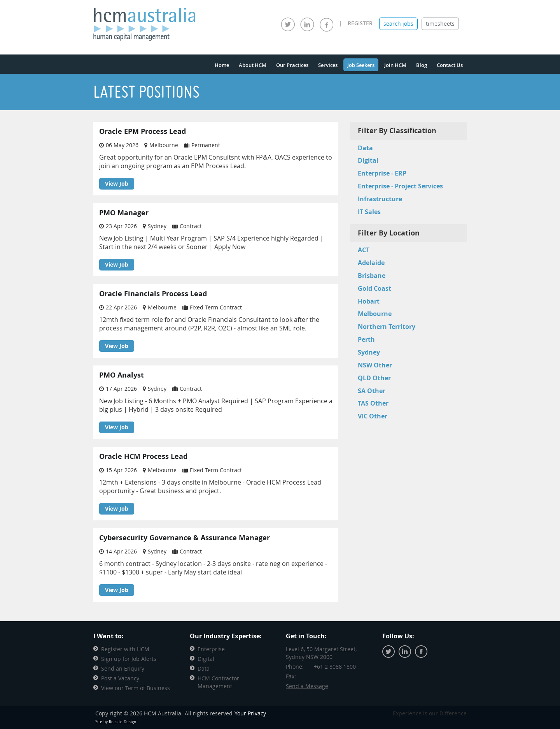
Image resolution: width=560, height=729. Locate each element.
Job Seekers (361, 65)
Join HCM (395, 65)
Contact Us (450, 65)
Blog (422, 65)
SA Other (372, 391)
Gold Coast (374, 288)
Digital (368, 160)
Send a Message (307, 686)
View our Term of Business (136, 688)
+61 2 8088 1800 (335, 667)
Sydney (369, 352)
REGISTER (360, 23)
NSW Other (375, 365)
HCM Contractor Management (218, 682)
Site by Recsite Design (116, 722)
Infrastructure (380, 199)
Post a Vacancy (120, 678)
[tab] (398, 24)
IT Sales (369, 212)
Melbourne (375, 314)
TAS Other (373, 403)
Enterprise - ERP (382, 173)
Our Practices (292, 65)
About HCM (253, 65)
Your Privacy (250, 713)
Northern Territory (387, 327)
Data (365, 148)
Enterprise (211, 649)
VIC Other (373, 416)
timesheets (440, 24)
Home (222, 65)
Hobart (369, 301)
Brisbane (372, 276)
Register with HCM (125, 649)
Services (328, 65)
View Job (117, 184)
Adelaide (371, 263)
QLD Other (374, 378)
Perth (366, 339)
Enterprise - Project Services (400, 186)
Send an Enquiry (123, 668)
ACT (364, 250)
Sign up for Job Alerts (129, 659)
